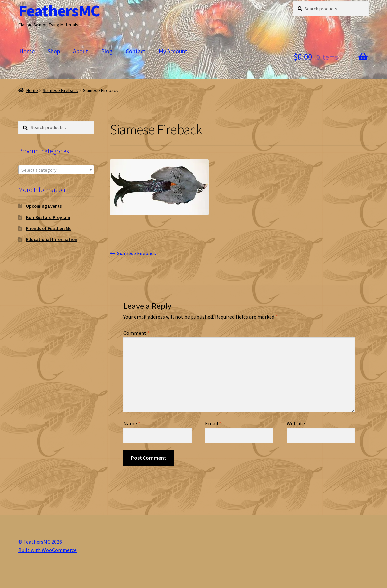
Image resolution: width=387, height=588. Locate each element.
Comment (137, 333)
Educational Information (52, 239)
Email (213, 423)
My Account (173, 51)
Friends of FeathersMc (49, 228)
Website (296, 423)
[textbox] (56, 170)
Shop (54, 51)
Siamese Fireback (60, 90)
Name (132, 423)
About (80, 51)
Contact (136, 51)
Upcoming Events (44, 206)
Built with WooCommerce (48, 550)
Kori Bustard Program (48, 217)
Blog (107, 51)
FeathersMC (59, 11)
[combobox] (56, 170)
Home (27, 51)
